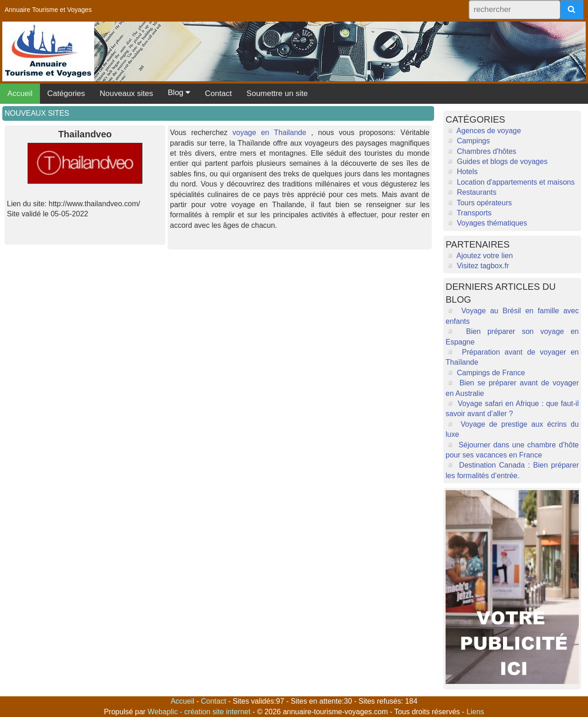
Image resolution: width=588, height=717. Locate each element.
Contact (218, 93)
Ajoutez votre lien (485, 256)
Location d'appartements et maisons (516, 182)
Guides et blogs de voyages (502, 161)
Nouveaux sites (126, 93)
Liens (475, 712)
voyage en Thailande (269, 133)
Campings (473, 141)
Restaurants (476, 192)
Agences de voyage (489, 131)
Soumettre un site (277, 93)
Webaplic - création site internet (200, 712)
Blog (179, 93)
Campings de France (491, 373)
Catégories (66, 93)
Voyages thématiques (492, 223)
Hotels (467, 172)
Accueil (20, 93)
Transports (474, 213)
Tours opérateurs (484, 203)
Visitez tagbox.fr (483, 266)
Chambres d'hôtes (486, 151)
